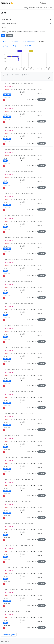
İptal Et (25, 75)
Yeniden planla (13, 75)
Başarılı (16, 46)
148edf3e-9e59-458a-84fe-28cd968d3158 (19, 260)
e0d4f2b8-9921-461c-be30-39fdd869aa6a (19, 458)
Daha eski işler (9, 635)
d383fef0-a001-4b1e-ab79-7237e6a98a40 (19, 546)
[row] (27, 92)
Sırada (41, 41)
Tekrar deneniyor (28, 41)
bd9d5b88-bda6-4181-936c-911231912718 (19, 150)
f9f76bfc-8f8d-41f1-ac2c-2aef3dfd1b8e (19, 238)
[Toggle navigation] (50, 3)
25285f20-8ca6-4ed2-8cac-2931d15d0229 (19, 436)
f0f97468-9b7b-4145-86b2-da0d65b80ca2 (19, 128)
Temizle (9, 36)
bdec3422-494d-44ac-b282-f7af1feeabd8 (19, 414)
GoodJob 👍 (7, 3)
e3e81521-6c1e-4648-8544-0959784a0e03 (19, 194)
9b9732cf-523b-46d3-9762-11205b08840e (19, 282)
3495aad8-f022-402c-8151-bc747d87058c (19, 590)
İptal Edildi (27, 46)
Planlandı (15, 41)
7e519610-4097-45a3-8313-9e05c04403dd (19, 216)
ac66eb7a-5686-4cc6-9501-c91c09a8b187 (19, 392)
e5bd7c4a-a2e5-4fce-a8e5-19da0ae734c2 (19, 84)
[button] (49, 78)
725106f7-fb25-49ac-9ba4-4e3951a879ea (19, 502)
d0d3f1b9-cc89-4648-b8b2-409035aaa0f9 (19, 106)
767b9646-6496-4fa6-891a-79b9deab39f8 (19, 172)
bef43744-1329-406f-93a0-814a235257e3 (19, 370)
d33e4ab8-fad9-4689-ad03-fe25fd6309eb (19, 348)
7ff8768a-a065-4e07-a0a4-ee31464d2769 (19, 524)
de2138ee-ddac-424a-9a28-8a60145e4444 (19, 568)
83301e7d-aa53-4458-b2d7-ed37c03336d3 (19, 480)
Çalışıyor (6, 46)
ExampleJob (11, 86)
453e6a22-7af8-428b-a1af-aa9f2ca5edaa (19, 326)
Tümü (5, 41)
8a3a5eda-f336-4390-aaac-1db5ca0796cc (19, 612)
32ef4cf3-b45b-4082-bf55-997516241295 (19, 304)
